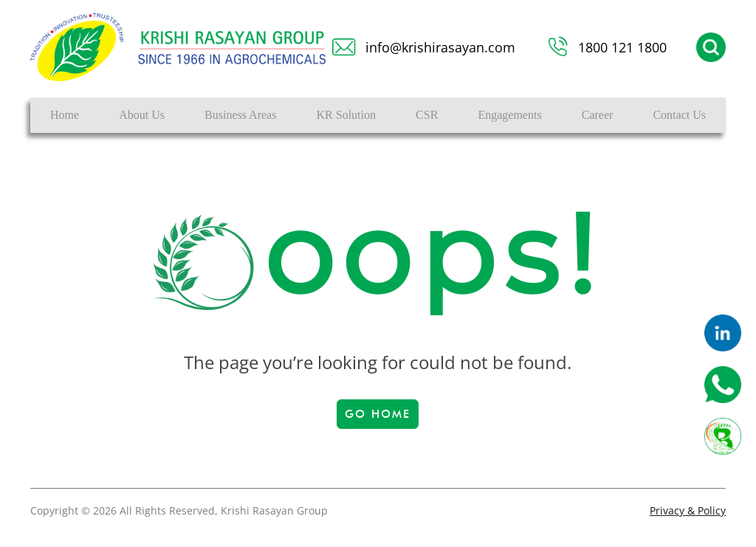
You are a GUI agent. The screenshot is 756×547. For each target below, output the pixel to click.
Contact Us (679, 115)
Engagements (509, 115)
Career (598, 115)
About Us (142, 115)
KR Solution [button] (346, 115)
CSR (427, 115)
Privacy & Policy (688, 510)
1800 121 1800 (622, 47)
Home (65, 115)
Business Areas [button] (240, 115)
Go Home (378, 414)
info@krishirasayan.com (440, 47)
